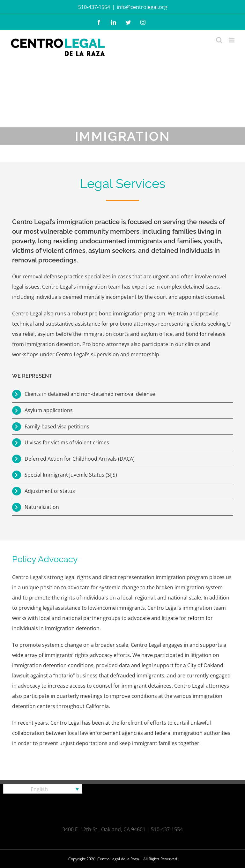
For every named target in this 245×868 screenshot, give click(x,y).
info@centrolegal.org (142, 7)
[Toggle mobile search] (219, 40)
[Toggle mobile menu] (232, 40)
